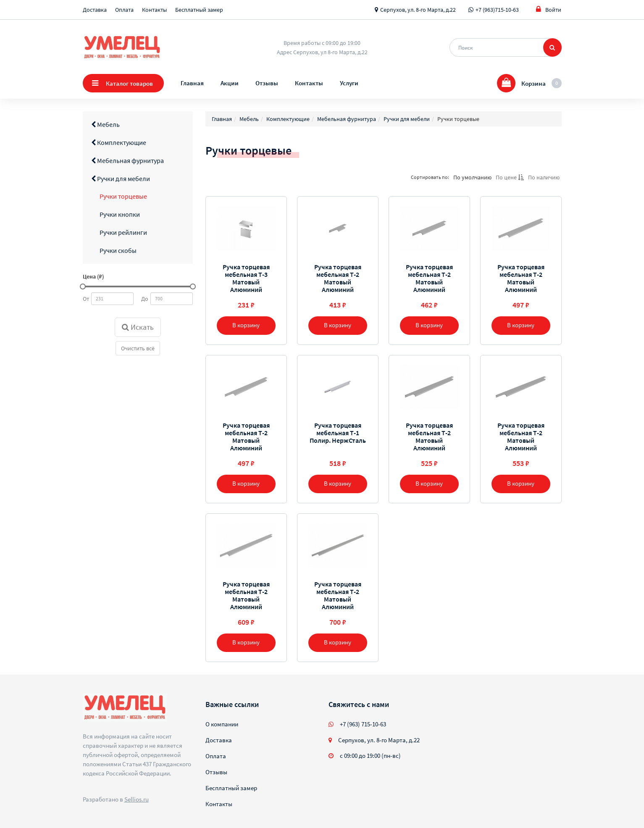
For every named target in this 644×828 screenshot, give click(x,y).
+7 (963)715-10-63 (497, 10)
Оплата (124, 10)
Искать (138, 327)
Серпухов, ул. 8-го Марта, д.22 (418, 10)
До (145, 299)
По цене (510, 177)
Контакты (154, 10)
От (86, 299)
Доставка (95, 10)
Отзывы (267, 83)
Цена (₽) (93, 276)
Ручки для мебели (121, 179)
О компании (222, 724)
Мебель (105, 124)
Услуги (349, 83)
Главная (192, 83)
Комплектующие (119, 142)
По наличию (544, 177)
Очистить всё (138, 348)
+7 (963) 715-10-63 (363, 724)
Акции (230, 83)
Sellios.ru (137, 799)
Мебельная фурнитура (127, 160)
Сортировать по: (430, 177)
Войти (549, 9)
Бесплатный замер (199, 10)
